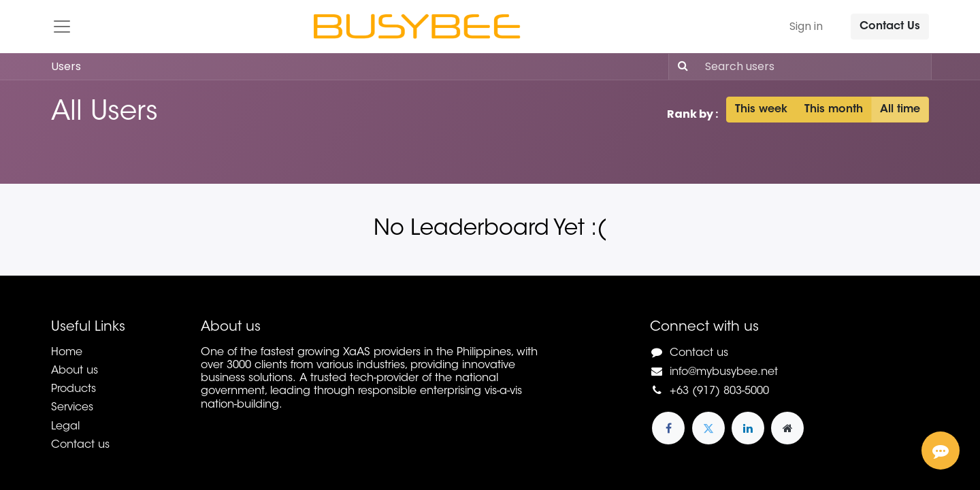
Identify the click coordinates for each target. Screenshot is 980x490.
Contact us (80, 445)
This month (834, 110)
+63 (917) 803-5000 (719, 391)
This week (761, 110)
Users (66, 66)
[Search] (680, 67)
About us (75, 371)
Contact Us (890, 27)
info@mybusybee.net (724, 372)
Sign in (806, 26)
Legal (65, 427)
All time (900, 110)
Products (73, 389)
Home (67, 353)
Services (72, 408)
